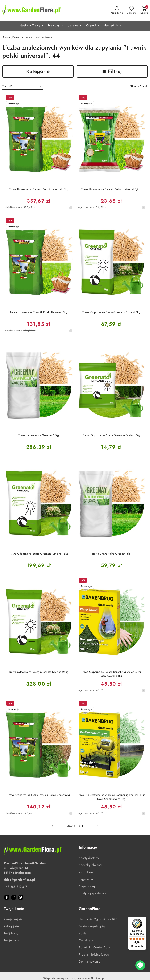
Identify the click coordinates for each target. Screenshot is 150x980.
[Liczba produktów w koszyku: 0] (144, 10)
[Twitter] (21, 897)
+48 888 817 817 (15, 887)
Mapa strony (87, 886)
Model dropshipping (93, 926)
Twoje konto (12, 940)
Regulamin (86, 879)
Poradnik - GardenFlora (95, 947)
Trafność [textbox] (7, 86)
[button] (32, 26)
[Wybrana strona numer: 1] (75, 826)
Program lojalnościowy (94, 955)
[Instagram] (14, 897)
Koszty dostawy (89, 858)
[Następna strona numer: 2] (96, 826)
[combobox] (22, 86)
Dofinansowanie (90, 962)
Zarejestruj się (13, 919)
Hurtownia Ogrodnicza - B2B (98, 919)
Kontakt (84, 933)
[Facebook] (7, 897)
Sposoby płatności (91, 865)
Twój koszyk (12, 933)
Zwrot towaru (88, 872)
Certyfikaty (86, 940)
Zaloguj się (11, 926)
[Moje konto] (117, 10)
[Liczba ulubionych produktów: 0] (132, 10)
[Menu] (144, 919)
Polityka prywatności (92, 893)
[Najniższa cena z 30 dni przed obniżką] (71, 208)
